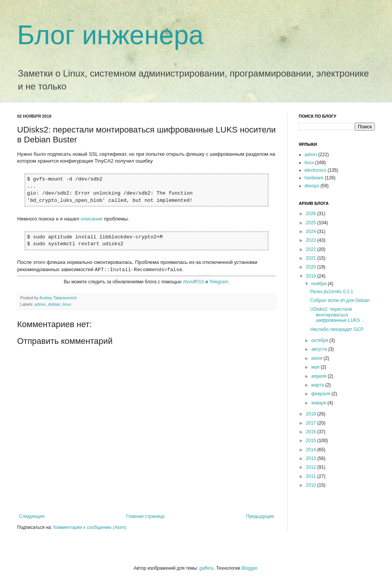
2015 (312, 441)
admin (40, 304)
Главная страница (146, 516)
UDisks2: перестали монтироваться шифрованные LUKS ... (338, 315)
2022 (312, 249)
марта (318, 385)
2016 (312, 432)
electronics (315, 170)
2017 (312, 423)
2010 (312, 485)
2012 (312, 467)
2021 (312, 258)
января (319, 403)
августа (320, 349)
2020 (312, 267)
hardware (314, 178)
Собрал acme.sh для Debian (340, 300)
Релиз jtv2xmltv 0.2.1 (332, 292)
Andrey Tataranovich (58, 298)
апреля (319, 376)
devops (312, 186)
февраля (321, 394)
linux (67, 304)
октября (320, 340)
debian (54, 304)
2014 (312, 450)
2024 (312, 232)
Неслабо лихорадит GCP (337, 329)
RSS (200, 282)
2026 (312, 214)
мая (316, 367)
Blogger (249, 568)
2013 (312, 458)
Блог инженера (110, 35)
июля (317, 358)
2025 (312, 223)
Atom (188, 282)
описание (92, 219)
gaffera (206, 568)
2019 (312, 276)
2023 (312, 240)
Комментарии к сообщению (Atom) (90, 527)
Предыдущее (260, 516)
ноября (319, 284)
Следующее (32, 516)
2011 (312, 476)
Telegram (219, 282)
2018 (312, 414)
